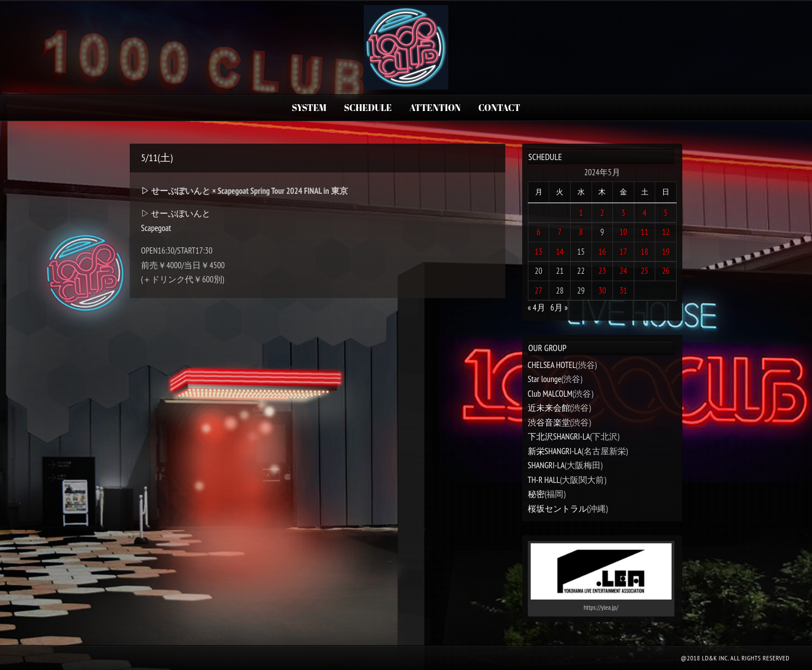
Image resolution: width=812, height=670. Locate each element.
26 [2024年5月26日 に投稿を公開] (666, 271)
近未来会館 (549, 408)
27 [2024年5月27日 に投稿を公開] (539, 290)
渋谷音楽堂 (549, 422)
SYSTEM (309, 108)
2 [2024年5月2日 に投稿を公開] (603, 213)
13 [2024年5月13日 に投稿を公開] (539, 252)
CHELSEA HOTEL (552, 365)
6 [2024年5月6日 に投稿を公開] (539, 232)
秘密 (536, 494)
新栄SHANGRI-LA (555, 451)
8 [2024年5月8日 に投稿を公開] (581, 232)
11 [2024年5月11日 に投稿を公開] (645, 232)
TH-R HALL (544, 480)
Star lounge (545, 379)
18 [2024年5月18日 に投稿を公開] (645, 252)
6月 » (559, 307)
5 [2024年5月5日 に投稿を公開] (666, 213)
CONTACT (499, 108)
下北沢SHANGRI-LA (559, 436)
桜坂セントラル (557, 509)
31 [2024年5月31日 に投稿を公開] (624, 290)
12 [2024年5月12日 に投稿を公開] (666, 232)
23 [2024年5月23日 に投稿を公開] (602, 271)
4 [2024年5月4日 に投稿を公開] (645, 213)
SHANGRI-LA (546, 465)
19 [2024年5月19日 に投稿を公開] (666, 252)
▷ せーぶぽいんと (176, 213)
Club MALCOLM (550, 394)
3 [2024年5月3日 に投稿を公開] (623, 213)
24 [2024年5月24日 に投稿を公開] (624, 271)
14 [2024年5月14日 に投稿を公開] (560, 252)
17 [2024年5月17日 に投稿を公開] (624, 252)
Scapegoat (156, 228)
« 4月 (537, 307)
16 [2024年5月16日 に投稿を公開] (602, 252)
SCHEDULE (368, 108)
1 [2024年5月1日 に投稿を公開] (581, 213)
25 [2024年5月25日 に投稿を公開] (645, 271)
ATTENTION (435, 108)
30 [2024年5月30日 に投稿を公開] (602, 290)
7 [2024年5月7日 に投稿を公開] (560, 232)
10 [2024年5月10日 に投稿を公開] (624, 232)
